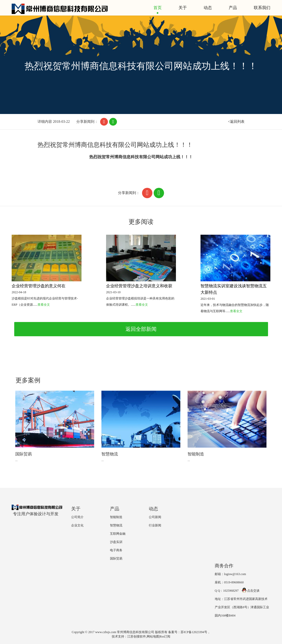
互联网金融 (118, 534)
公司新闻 (155, 517)
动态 (208, 8)
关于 (183, 8)
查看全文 (44, 305)
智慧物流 (110, 454)
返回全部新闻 (141, 329)
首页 (158, 8)
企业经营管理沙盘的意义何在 (39, 286)
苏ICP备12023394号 (194, 632)
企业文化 (77, 525)
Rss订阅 (165, 636)
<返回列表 (236, 122)
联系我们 (262, 8)
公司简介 (77, 517)
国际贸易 (24, 454)
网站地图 (153, 636)
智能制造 (196, 454)
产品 (233, 8)
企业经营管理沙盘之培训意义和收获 (139, 286)
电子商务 (116, 550)
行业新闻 (155, 525)
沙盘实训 (116, 542)
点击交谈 (251, 591)
